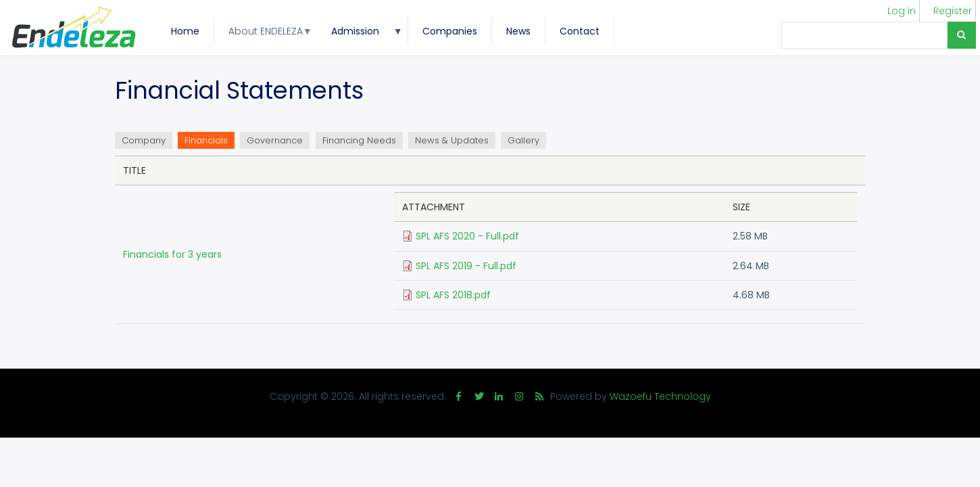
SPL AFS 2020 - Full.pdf (467, 236)
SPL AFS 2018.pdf (453, 295)
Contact (580, 31)
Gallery (523, 140)
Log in (902, 11)
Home (185, 31)
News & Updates (452, 140)
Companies (450, 31)
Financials (210, 141)
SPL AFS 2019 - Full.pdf (466, 266)
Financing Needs (359, 140)
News (518, 31)
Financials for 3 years (172, 254)
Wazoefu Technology (660, 396)
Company (144, 140)
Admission (360, 35)
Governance (275, 140)
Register (953, 11)
